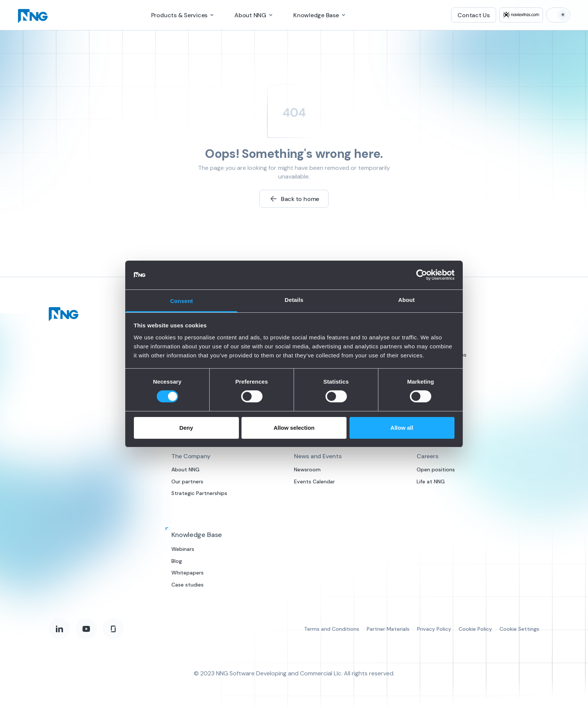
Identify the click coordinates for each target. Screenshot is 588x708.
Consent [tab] (182, 301)
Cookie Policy (475, 629)
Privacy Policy (434, 629)
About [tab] (406, 300)
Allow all (402, 428)
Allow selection (294, 428)
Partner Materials (388, 629)
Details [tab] (294, 300)
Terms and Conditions (332, 629)
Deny (186, 428)
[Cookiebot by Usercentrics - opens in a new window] (422, 275)
